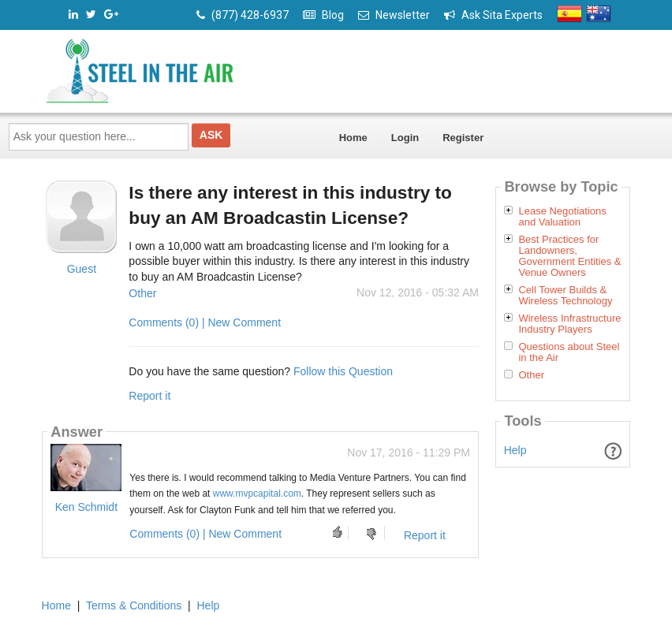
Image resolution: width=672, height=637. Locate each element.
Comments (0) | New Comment (205, 322)
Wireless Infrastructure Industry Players (569, 324)
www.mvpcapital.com (257, 494)
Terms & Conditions (134, 605)
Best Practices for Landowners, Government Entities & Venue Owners (569, 256)
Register (463, 138)
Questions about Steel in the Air (569, 352)
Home (353, 138)
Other (142, 293)
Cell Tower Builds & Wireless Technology (565, 296)
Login (405, 138)
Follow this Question (343, 371)
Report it (149, 396)
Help (515, 450)
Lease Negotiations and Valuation (562, 217)
